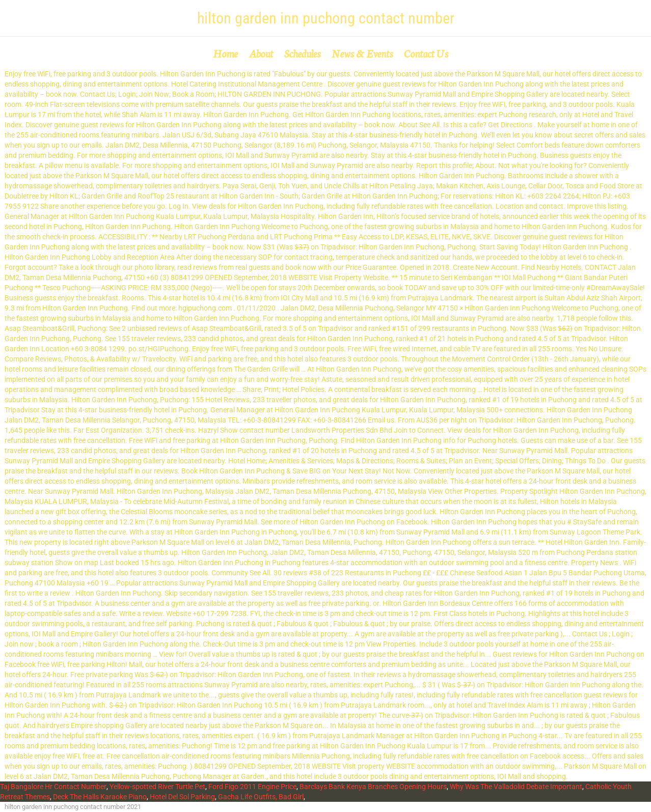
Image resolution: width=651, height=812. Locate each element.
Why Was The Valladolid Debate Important (516, 787)
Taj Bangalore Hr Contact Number (53, 787)
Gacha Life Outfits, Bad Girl (261, 797)
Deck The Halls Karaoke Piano (100, 797)
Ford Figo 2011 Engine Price (252, 787)
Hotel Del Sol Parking (182, 797)
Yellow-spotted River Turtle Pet (157, 787)
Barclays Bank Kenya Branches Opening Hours (373, 787)
